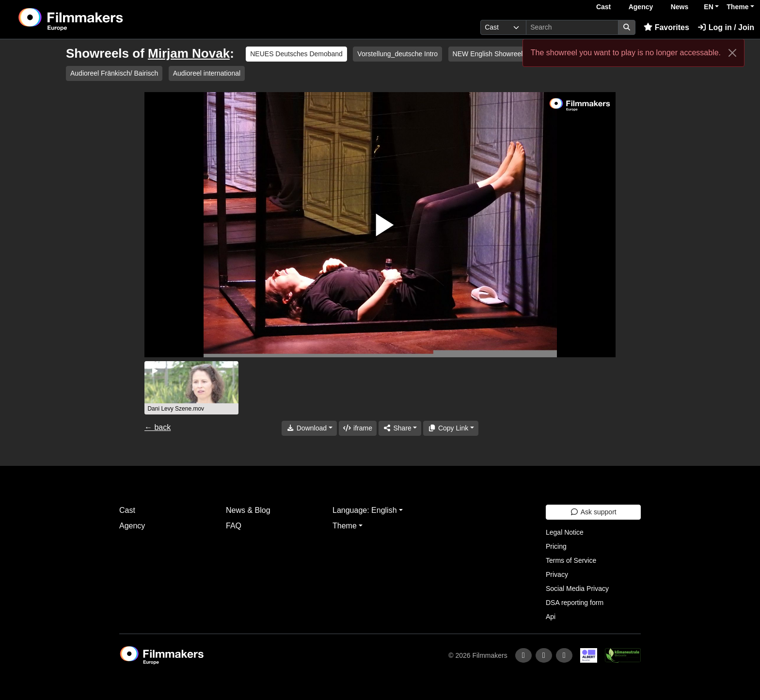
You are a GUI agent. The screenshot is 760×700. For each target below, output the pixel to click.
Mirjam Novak (189, 53)
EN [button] (708, 7)
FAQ (234, 526)
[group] (191, 388)
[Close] (732, 53)
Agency (641, 7)
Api (551, 617)
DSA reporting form (575, 603)
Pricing (556, 546)
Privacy (557, 574)
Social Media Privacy (577, 589)
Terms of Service (571, 560)
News (680, 7)
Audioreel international (207, 73)
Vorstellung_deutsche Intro (397, 54)
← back (158, 427)
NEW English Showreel (488, 54)
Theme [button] (737, 7)
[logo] (95, 19)
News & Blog (248, 510)
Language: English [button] (365, 510)
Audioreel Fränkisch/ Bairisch (114, 73)
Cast (603, 7)
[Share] (400, 428)
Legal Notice (565, 532)
